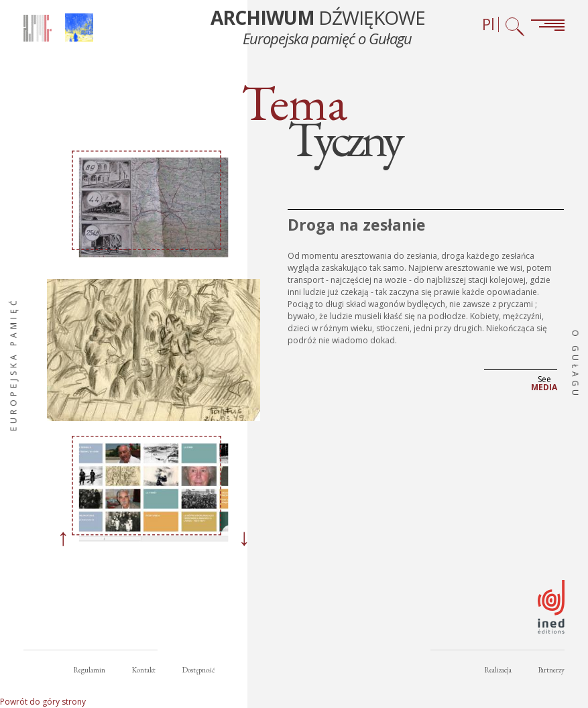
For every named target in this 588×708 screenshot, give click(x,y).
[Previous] (63, 539)
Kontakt (144, 670)
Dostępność (198, 670)
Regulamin (90, 670)
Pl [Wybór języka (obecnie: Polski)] (488, 24)
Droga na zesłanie (357, 225)
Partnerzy (551, 670)
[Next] (244, 539)
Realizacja (498, 670)
